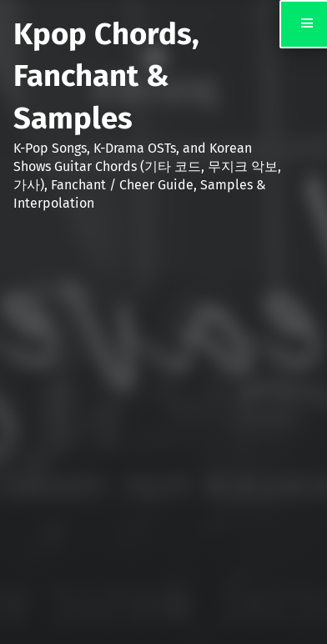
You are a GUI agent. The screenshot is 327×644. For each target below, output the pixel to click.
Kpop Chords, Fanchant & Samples (106, 76)
